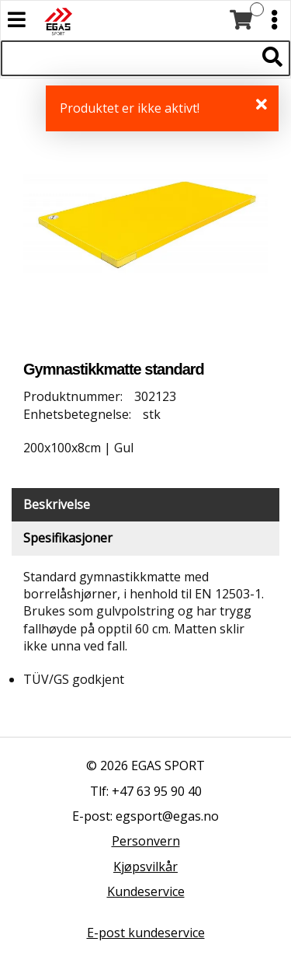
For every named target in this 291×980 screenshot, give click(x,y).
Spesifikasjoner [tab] (68, 538)
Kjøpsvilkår (145, 867)
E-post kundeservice (146, 933)
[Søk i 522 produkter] (128, 58)
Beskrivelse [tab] (57, 504)
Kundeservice (146, 891)
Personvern (146, 841)
